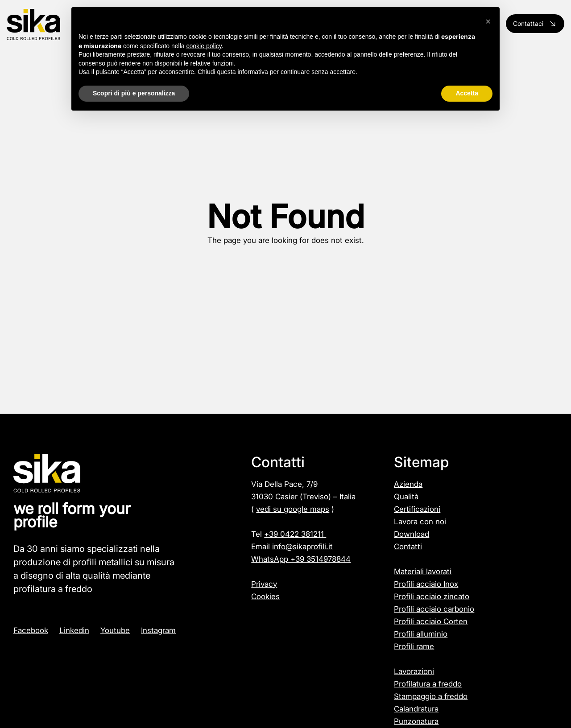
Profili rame (414, 646)
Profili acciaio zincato (432, 596)
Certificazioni (417, 509)
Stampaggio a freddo (431, 696)
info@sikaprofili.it (302, 547)
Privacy (264, 584)
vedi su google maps (293, 509)
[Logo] (51, 25)
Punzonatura (416, 721)
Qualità (406, 497)
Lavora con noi (420, 522)
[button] (488, 21)
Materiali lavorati (423, 572)
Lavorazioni (414, 671)
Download (412, 534)
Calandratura (416, 709)
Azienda (408, 484)
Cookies (265, 596)
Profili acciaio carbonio (434, 609)
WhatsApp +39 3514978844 (301, 559)
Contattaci (535, 23)
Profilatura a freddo (428, 684)
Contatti (408, 547)
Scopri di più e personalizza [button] (134, 93)
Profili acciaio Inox (426, 584)
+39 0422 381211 (295, 534)
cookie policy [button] (204, 46)
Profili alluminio (421, 634)
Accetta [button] (467, 93)
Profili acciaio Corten (431, 621)
